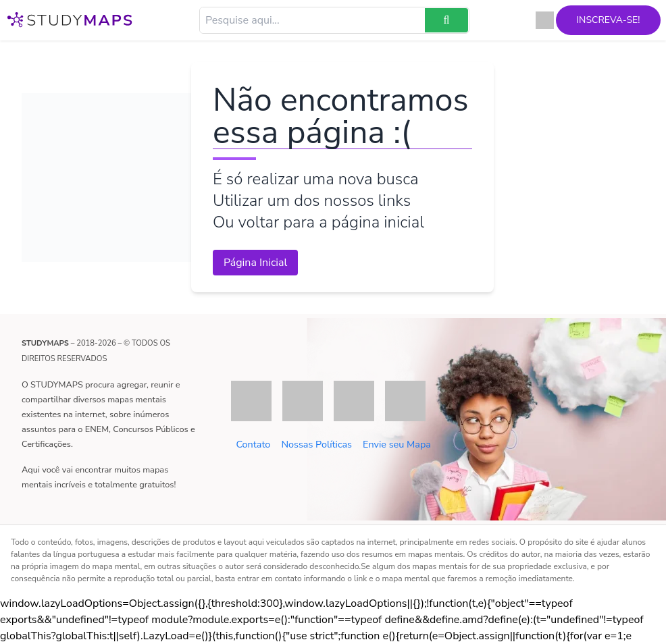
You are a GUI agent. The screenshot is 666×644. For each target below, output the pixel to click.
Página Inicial (255, 263)
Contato (253, 444)
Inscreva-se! (590, 20)
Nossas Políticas (316, 444)
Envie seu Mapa (397, 444)
